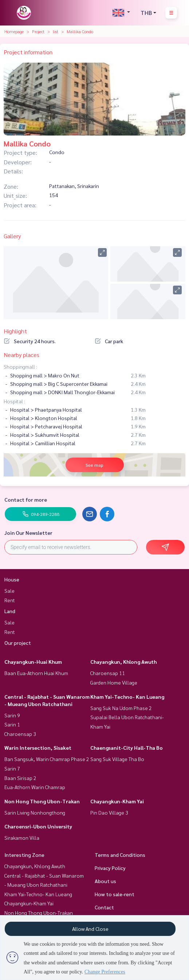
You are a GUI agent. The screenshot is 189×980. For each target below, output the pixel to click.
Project (38, 31)
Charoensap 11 (108, 673)
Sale (9, 591)
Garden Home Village (114, 682)
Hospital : (14, 401)
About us (105, 881)
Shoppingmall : (20, 366)
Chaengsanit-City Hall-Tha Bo (127, 748)
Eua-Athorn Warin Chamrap (35, 787)
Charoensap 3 (20, 734)
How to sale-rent (115, 894)
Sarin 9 (12, 715)
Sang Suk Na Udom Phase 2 (121, 708)
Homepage (14, 31)
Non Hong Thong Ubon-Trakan (42, 801)
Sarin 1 (12, 724)
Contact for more (26, 499)
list (56, 31)
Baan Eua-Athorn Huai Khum (36, 673)
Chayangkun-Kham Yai (117, 801)
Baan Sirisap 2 (20, 778)
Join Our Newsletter (28, 533)
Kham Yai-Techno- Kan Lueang (127, 697)
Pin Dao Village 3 (109, 812)
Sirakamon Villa (22, 838)
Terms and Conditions (120, 855)
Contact (104, 907)
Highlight (15, 331)
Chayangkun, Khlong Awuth (123, 662)
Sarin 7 (12, 768)
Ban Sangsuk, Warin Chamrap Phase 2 (47, 759)
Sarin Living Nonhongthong (35, 812)
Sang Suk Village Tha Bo (117, 759)
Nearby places (21, 355)
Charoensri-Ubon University (38, 826)
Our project (18, 643)
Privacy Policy (110, 868)
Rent (10, 600)
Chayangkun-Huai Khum (33, 662)
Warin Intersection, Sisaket (38, 748)
